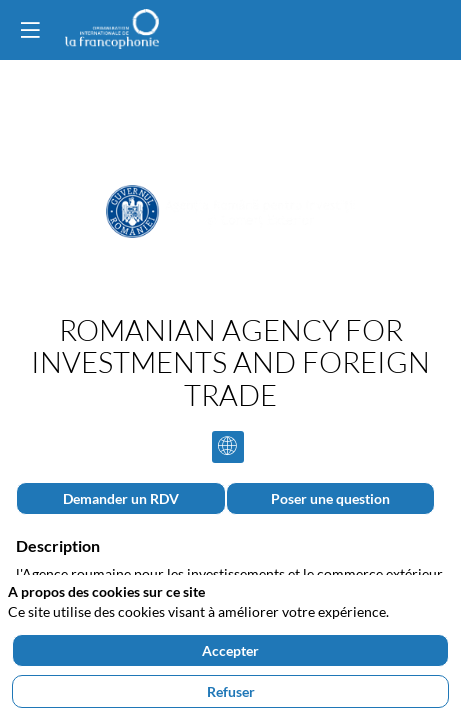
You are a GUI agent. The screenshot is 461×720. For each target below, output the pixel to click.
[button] (30, 30)
